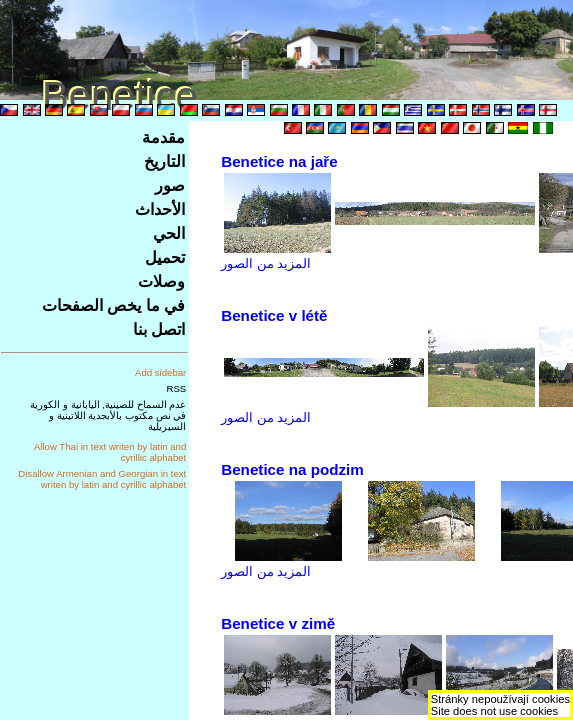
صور (170, 185)
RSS (177, 388)
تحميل (165, 257)
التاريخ (164, 161)
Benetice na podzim (292, 469)
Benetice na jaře (279, 161)
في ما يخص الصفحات (113, 305)
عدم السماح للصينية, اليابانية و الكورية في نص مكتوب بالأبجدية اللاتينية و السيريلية (108, 415)
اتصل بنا (159, 329)
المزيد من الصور (266, 263)
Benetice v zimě (278, 623)
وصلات (161, 281)
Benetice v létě (274, 315)
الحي (169, 233)
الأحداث (160, 209)
